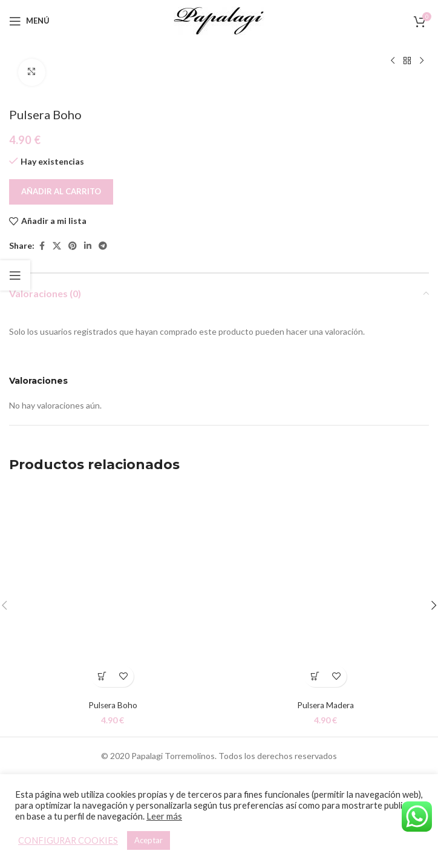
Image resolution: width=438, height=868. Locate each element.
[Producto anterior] (393, 61)
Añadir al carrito (61, 191)
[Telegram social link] (103, 246)
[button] (102, 676)
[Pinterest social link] (73, 246)
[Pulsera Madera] (325, 590)
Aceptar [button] (149, 840)
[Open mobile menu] (29, 21)
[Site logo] (219, 20)
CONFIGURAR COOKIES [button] (68, 840)
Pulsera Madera (326, 705)
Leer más (164, 816)
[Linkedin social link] (88, 246)
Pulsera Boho (113, 705)
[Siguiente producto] (422, 61)
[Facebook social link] (42, 246)
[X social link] (57, 246)
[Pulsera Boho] (113, 590)
